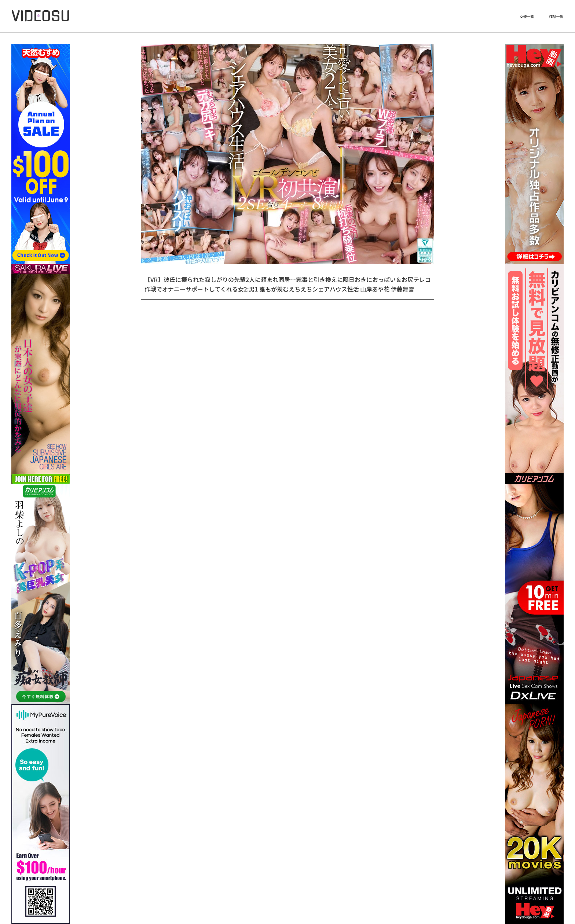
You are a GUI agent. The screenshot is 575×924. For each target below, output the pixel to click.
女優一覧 (527, 16)
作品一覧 (556, 16)
